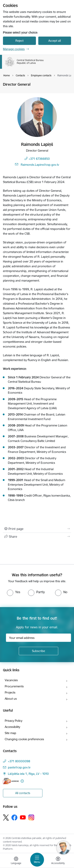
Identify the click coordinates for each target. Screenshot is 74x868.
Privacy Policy (14, 721)
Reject (19, 41)
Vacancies (11, 680)
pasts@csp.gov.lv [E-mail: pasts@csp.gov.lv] (19, 767)
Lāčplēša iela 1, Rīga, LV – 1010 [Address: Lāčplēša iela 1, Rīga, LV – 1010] (28, 774)
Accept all (55, 41)
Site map (10, 733)
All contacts (23, 793)
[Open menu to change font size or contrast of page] (58, 861)
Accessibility (12, 727)
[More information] (22, 781)
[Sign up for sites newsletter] (38, 651)
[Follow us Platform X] (6, 818)
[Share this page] (37, 537)
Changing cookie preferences (24, 739)
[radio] (14, 592)
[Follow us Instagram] (31, 817)
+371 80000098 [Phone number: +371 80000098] (19, 761)
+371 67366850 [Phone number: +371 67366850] (39, 159)
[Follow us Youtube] (23, 817)
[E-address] (11, 781)
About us (11, 699)
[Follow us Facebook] (14, 818)
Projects (10, 692)
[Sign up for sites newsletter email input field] (38, 638)
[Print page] (37, 529)
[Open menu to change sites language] (16, 861)
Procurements (14, 686)
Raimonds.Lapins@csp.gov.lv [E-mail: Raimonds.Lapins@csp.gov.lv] (40, 165)
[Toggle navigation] (37, 860)
